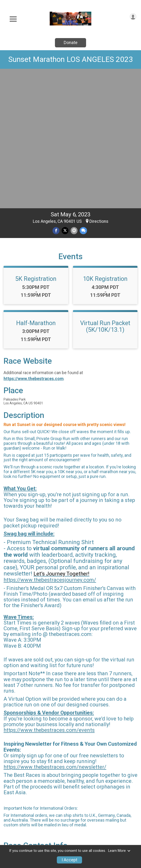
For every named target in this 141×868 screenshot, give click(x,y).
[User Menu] (133, 17)
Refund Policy (82, 832)
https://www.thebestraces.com (34, 243)
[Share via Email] (74, 95)
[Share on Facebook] (56, 95)
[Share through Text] (83, 95)
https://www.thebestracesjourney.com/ (50, 444)
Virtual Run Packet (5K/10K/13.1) (105, 191)
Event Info (86, 817)
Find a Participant (122, 820)
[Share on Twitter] (65, 95)
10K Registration (105, 143)
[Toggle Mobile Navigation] (13, 19)
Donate (71, 42)
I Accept (69, 860)
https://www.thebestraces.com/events (49, 594)
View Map (70, 782)
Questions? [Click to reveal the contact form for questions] (23, 736)
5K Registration (36, 143)
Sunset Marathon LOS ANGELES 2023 (71, 59)
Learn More (119, 851)
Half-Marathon (36, 187)
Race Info (49, 817)
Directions (99, 86)
